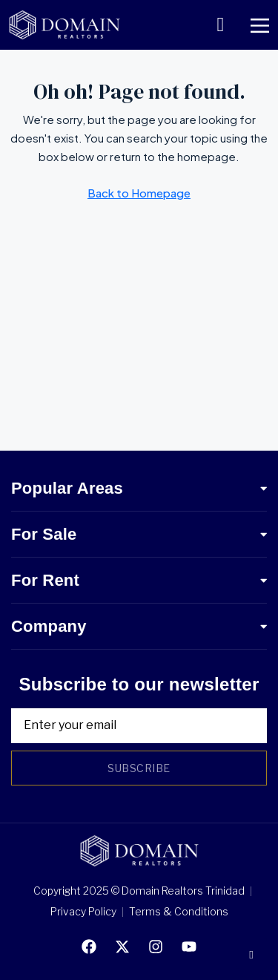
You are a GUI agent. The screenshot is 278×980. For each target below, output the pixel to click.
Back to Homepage (139, 193)
